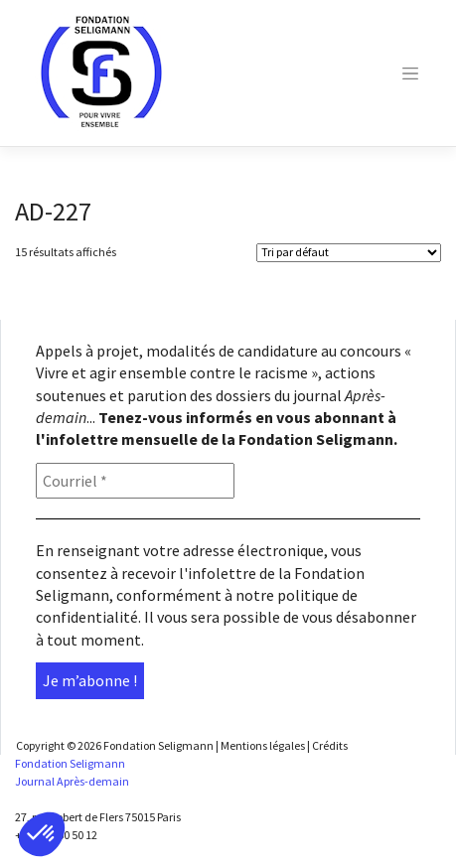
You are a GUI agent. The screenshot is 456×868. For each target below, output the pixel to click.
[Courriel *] (135, 481)
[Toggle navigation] (410, 73)
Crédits (330, 745)
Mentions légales (263, 745)
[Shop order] (349, 253)
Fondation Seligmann (158, 745)
